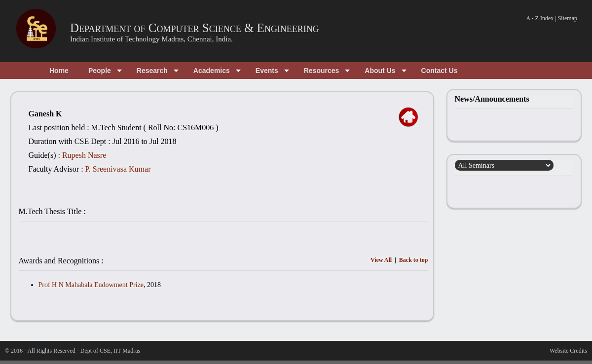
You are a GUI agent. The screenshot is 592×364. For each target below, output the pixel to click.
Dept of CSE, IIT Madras (110, 351)
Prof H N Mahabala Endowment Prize (91, 285)
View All (381, 260)
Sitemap (568, 18)
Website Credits (568, 351)
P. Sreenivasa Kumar (118, 169)
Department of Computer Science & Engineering (195, 28)
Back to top (414, 260)
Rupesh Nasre (84, 155)
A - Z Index (540, 18)
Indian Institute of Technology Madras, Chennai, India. (151, 39)
